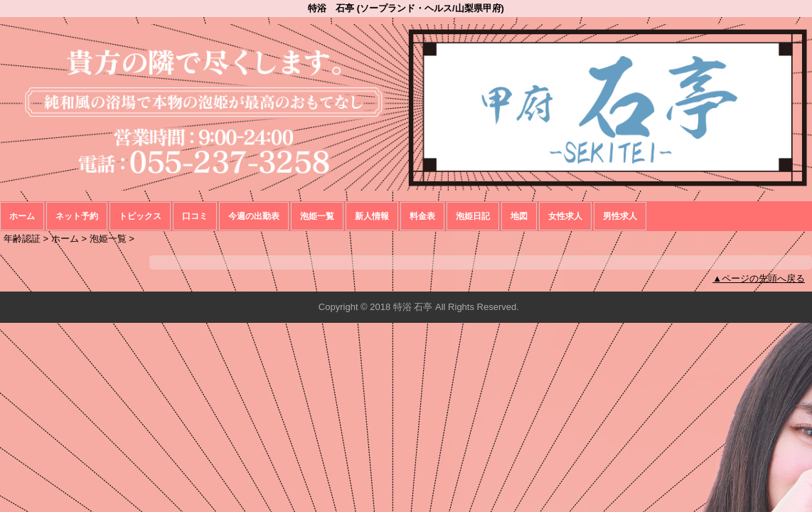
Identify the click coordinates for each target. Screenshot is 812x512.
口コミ (195, 216)
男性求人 (620, 216)
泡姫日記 (473, 216)
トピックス (140, 216)
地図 (519, 216)
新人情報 (372, 216)
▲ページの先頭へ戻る (759, 278)
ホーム (22, 216)
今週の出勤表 (254, 216)
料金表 (422, 216)
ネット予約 (77, 216)
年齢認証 (22, 239)
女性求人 (565, 216)
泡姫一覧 (317, 216)
